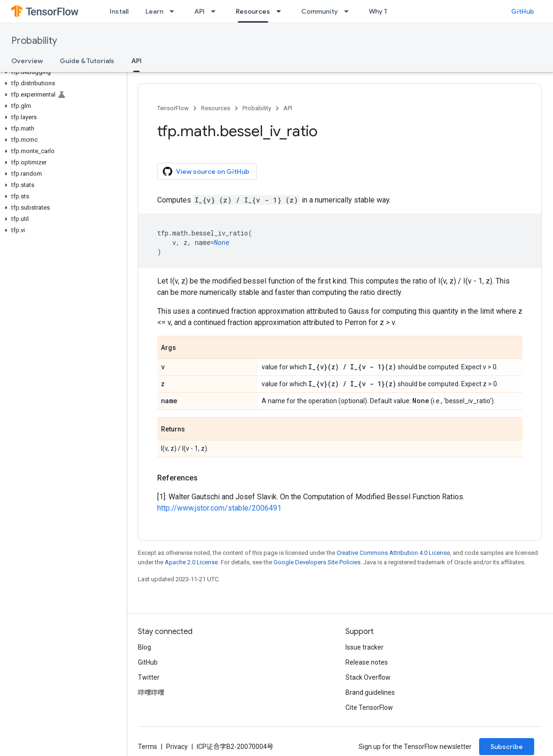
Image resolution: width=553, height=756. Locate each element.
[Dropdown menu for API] (216, 11)
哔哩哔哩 (151, 692)
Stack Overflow (368, 677)
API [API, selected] (136, 61)
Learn (154, 11)
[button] (61, 72)
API (200, 11)
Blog (144, 647)
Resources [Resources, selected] (253, 11)
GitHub (523, 11)
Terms (148, 747)
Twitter (149, 677)
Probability (34, 41)
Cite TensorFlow (369, 707)
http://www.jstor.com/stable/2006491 (219, 508)
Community (320, 11)
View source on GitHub (206, 171)
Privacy (177, 747)
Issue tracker (365, 647)
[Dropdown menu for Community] (349, 11)
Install (119, 11)
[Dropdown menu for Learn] (175, 11)
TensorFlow (173, 108)
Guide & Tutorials (87, 61)
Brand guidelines (370, 692)
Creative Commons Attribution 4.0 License (393, 553)
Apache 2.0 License (191, 562)
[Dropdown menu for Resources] (281, 11)
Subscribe (507, 747)
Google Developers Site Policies (317, 562)
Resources (216, 108)
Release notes (367, 662)
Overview (27, 61)
